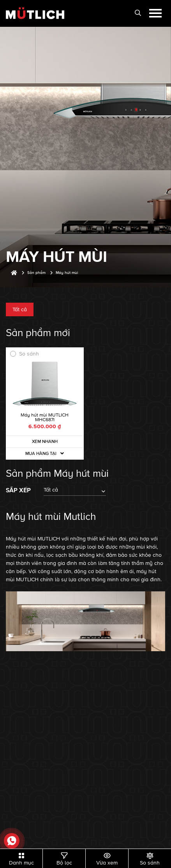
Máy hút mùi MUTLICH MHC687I (45, 417)
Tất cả (20, 309)
